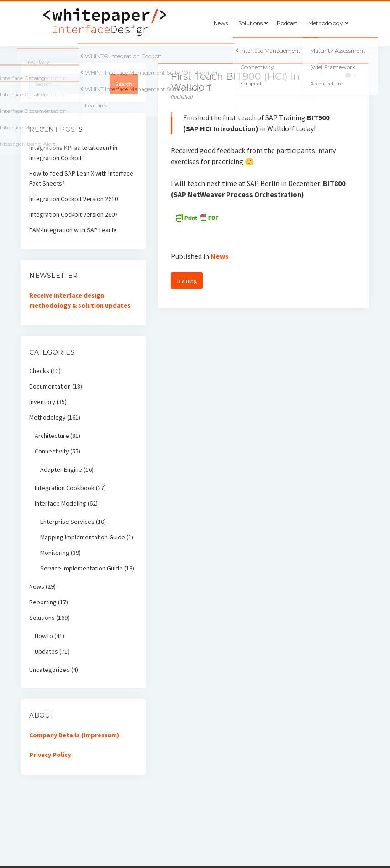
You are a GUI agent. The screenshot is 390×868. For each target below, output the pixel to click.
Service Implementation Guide (82, 568)
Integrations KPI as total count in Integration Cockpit (73, 153)
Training (187, 281)
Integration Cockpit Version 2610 (74, 199)
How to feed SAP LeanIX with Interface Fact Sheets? (81, 178)
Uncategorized (50, 670)
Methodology (326, 23)
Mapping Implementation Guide (83, 537)
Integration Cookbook (65, 488)
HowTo (44, 636)
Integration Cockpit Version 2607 (74, 214)
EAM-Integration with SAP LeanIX (73, 230)
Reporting (43, 602)
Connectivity (52, 451)
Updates (46, 651)
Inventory (42, 402)
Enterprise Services (67, 522)
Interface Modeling (61, 503)
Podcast (287, 23)
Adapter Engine (61, 469)
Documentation (50, 386)
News (221, 23)
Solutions (250, 23)
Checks (39, 371)
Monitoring (55, 553)
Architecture (52, 436)
